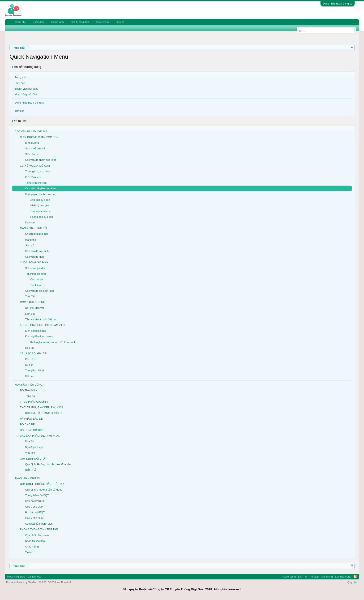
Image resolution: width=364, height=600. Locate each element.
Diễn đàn (20, 83)
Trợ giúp (19, 111)
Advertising (102, 22)
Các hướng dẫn (80, 22)
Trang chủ (21, 77)
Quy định (353, 582)
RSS (355, 577)
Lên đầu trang (343, 577)
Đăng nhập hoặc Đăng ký (338, 4)
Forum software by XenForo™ (39, 582)
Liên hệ (120, 22)
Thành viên (57, 22)
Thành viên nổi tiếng (26, 89)
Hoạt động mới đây (26, 94)
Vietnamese (34, 577)
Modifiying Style (16, 577)
